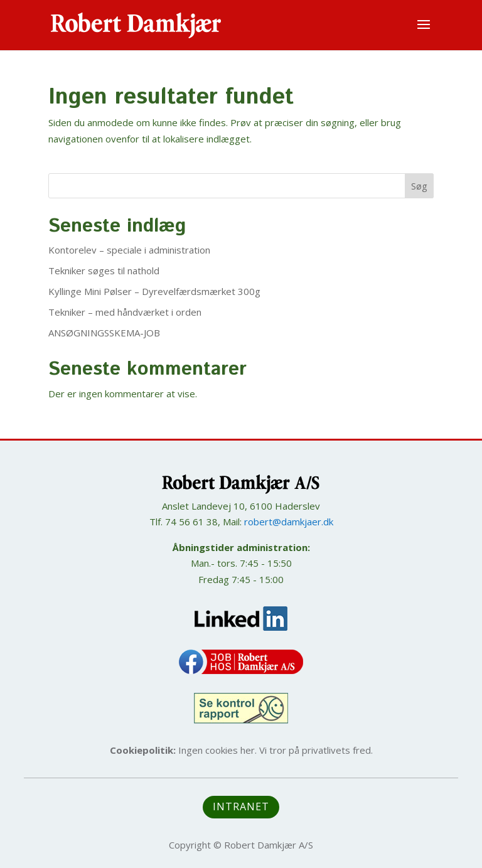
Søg (419, 186)
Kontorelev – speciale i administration (129, 250)
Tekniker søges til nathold (104, 271)
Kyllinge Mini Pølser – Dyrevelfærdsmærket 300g (154, 291)
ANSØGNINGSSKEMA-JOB (104, 333)
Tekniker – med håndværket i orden (125, 312)
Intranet (241, 806)
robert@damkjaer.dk (289, 522)
